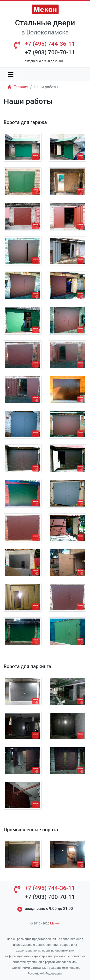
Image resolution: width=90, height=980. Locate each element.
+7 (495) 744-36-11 (50, 44)
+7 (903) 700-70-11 (50, 52)
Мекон (55, 923)
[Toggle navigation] (11, 74)
